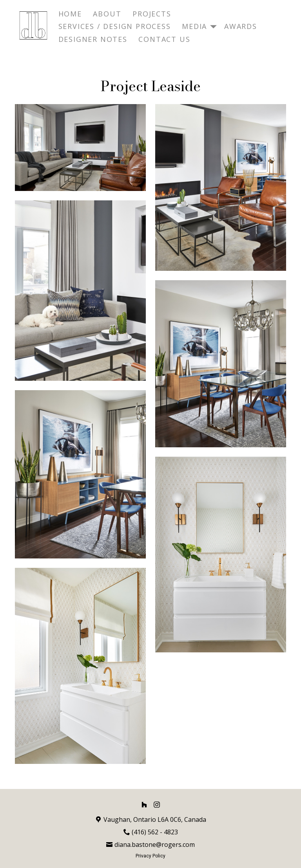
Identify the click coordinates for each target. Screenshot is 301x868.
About (107, 14)
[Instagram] (157, 805)
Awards (241, 26)
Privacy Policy (150, 856)
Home (70, 14)
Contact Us (164, 39)
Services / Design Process (115, 26)
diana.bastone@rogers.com (155, 845)
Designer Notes (93, 39)
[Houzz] (144, 805)
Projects (152, 14)
